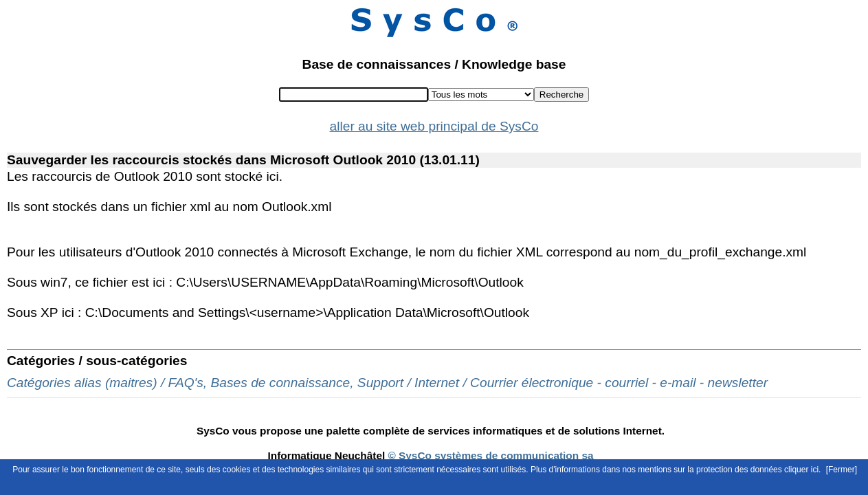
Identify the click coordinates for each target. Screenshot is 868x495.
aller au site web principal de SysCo (434, 126)
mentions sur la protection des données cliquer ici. (729, 470)
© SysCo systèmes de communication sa (489, 455)
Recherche (561, 95)
